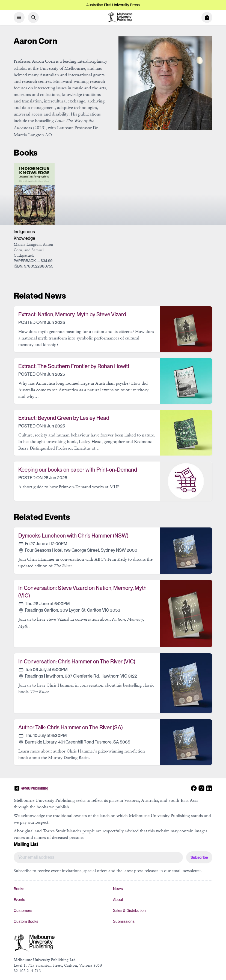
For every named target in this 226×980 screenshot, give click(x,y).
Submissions (124, 921)
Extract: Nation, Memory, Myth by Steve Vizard (72, 314)
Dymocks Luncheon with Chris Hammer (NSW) (73, 536)
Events (19, 900)
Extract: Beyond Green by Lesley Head (64, 418)
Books (19, 889)
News (118, 889)
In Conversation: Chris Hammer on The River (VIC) (77, 662)
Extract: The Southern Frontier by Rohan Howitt (74, 366)
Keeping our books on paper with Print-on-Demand (78, 470)
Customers (23, 911)
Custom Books (26, 921)
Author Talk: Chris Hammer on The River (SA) (70, 727)
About (118, 900)
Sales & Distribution (129, 911)
